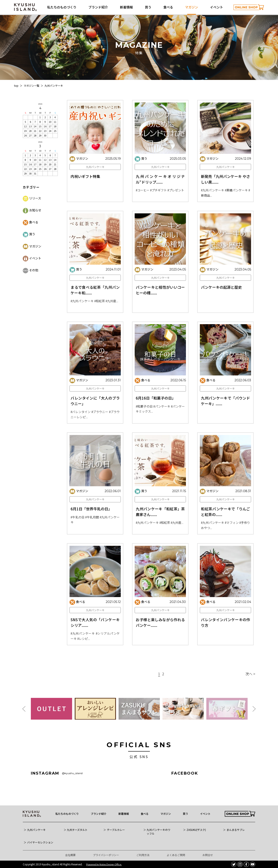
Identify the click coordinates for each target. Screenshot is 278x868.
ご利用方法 (143, 855)
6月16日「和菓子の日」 (156, 416)
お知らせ (32, 210)
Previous (24, 709)
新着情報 (126, 7)
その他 (31, 270)
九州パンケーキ (95, 167)
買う (148, 7)
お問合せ (208, 855)
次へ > (250, 674)
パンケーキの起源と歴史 (221, 305)
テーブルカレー (116, 830)
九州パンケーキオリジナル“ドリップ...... (160, 179)
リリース (32, 198)
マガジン (192, 7)
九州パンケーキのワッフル (158, 832)
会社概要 (70, 855)
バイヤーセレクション (40, 842)
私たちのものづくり (62, 7)
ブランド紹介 (98, 7)
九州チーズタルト (77, 830)
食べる (168, 7)
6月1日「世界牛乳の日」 (91, 527)
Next (254, 709)
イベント (217, 7)
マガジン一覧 (31, 85)
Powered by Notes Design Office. (104, 864)
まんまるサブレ (236, 830)
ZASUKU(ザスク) (196, 830)
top (16, 85)
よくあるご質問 (176, 855)
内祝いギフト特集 (85, 176)
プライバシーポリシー (106, 855)
